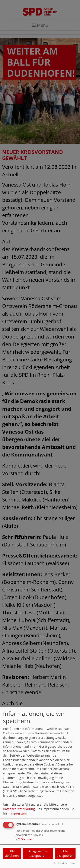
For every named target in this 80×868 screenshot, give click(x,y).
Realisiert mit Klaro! (65, 863)
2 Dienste (24, 839)
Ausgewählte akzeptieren (38, 853)
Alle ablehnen (12, 853)
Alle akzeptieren (65, 853)
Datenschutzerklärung (19, 809)
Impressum (19, 813)
